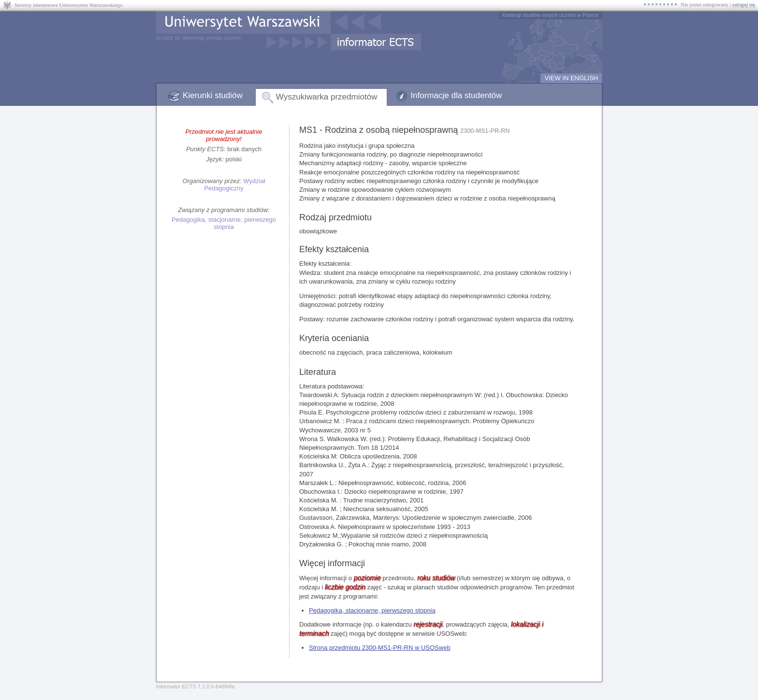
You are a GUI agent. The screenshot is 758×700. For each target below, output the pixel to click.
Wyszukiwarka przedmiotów (327, 97)
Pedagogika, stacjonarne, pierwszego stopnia (224, 223)
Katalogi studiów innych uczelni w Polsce (550, 15)
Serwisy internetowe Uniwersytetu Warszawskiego (68, 5)
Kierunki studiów (213, 95)
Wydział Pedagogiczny (234, 185)
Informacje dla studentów (456, 95)
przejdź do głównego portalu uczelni (198, 38)
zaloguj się (744, 4)
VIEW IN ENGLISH (571, 78)
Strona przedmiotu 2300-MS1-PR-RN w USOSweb (380, 648)
